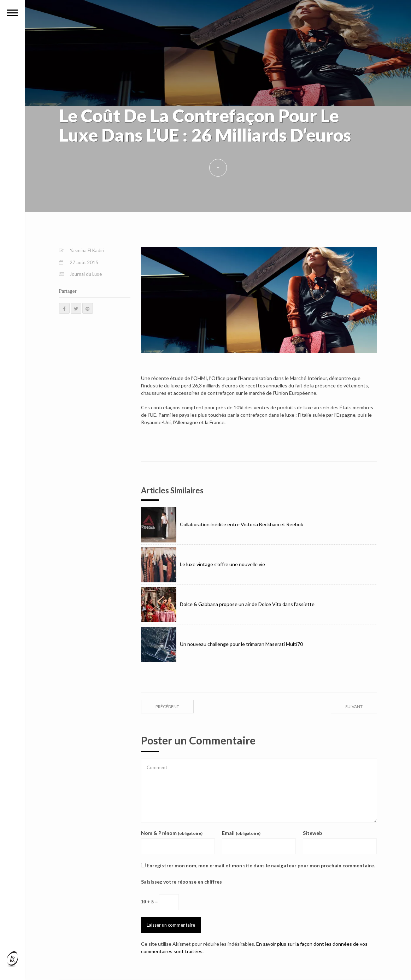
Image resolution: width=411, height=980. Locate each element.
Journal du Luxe (86, 274)
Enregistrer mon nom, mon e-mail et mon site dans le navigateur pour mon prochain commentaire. (261, 865)
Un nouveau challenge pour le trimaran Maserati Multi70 (222, 644)
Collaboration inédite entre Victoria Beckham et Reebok (222, 524)
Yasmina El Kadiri (87, 250)
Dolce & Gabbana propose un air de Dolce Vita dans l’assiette (228, 604)
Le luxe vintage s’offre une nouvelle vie (203, 564)
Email (241, 833)
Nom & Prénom (172, 833)
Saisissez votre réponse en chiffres (181, 882)
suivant (354, 706)
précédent (167, 706)
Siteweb (312, 833)
